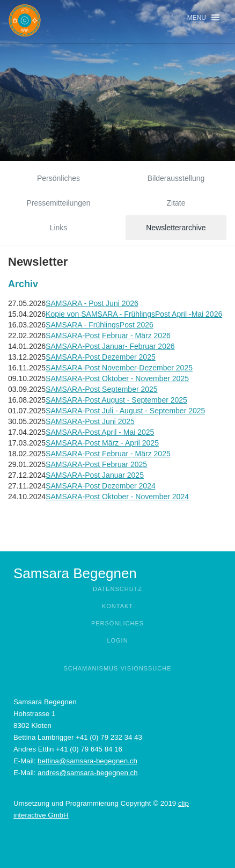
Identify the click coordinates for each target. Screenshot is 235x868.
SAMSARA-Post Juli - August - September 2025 (125, 411)
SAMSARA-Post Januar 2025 (95, 475)
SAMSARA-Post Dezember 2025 (101, 357)
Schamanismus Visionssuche (117, 668)
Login (117, 640)
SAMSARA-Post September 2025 (102, 389)
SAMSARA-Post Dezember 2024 (101, 486)
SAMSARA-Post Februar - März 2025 (108, 454)
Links (59, 228)
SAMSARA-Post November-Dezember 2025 (119, 368)
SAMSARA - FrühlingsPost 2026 (100, 325)
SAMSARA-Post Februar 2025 (96, 464)
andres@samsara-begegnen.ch (87, 773)
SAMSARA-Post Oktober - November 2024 (117, 497)
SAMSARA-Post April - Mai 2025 (100, 432)
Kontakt (117, 606)
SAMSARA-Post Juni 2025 (90, 421)
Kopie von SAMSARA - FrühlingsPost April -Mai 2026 (134, 314)
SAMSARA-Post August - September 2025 (116, 400)
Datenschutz (117, 589)
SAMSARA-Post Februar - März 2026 (108, 335)
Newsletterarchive (176, 228)
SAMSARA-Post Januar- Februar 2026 (110, 346)
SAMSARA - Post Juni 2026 (92, 303)
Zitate (176, 203)
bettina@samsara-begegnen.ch (87, 761)
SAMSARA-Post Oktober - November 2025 (117, 378)
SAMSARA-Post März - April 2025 (102, 443)
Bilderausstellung (176, 178)
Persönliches (58, 178)
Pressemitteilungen (58, 203)
